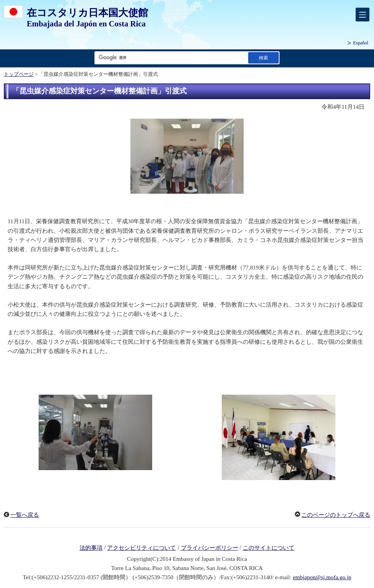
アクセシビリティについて (141, 548)
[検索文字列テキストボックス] (170, 58)
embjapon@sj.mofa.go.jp (322, 577)
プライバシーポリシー (210, 548)
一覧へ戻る (25, 515)
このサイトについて (269, 548)
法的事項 (91, 548)
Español (361, 43)
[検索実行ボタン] (263, 58)
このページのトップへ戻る (336, 515)
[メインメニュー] (363, 15)
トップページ (19, 74)
